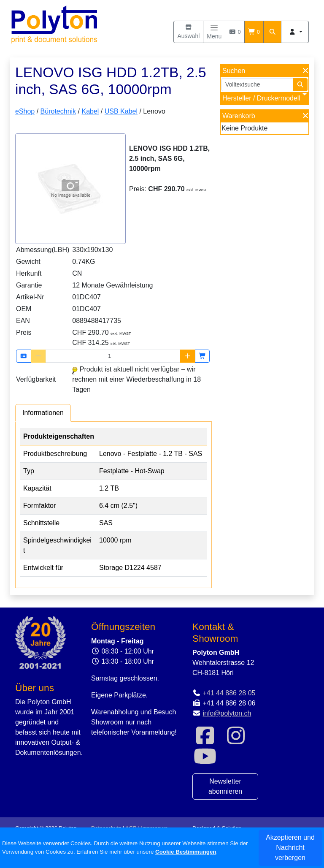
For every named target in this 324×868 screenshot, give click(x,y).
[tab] (43, 413)
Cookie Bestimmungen (186, 852)
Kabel (90, 111)
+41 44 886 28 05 (229, 693)
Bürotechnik (58, 111)
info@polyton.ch (227, 713)
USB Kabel (121, 111)
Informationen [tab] (43, 413)
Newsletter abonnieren (225, 786)
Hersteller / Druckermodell (261, 98)
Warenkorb (239, 116)
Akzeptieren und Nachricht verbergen (290, 848)
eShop (25, 111)
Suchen (234, 71)
